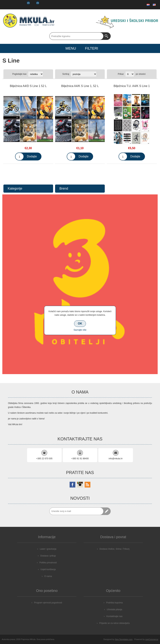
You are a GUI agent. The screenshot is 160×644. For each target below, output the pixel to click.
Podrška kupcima (114, 603)
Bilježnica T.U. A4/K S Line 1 (132, 86)
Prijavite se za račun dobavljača (115, 623)
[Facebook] (72, 485)
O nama (48, 576)
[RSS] (88, 485)
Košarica (35, 5)
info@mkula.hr (116, 459)
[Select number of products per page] (130, 74)
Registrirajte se (6, 5)
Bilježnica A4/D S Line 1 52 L (28, 86)
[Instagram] (80, 485)
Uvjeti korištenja (48, 569)
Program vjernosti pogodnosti (48, 603)
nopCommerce (152, 639)
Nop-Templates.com (124, 639)
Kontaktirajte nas (114, 616)
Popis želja (25, 5)
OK (80, 324)
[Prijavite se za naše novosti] (76, 511)
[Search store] (76, 36)
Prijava (16, 5)
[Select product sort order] (84, 74)
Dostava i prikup (48, 556)
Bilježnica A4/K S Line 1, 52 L (80, 86)
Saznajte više (80, 330)
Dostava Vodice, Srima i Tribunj (115, 549)
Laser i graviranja (48, 549)
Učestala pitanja (114, 609)
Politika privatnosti (48, 563)
